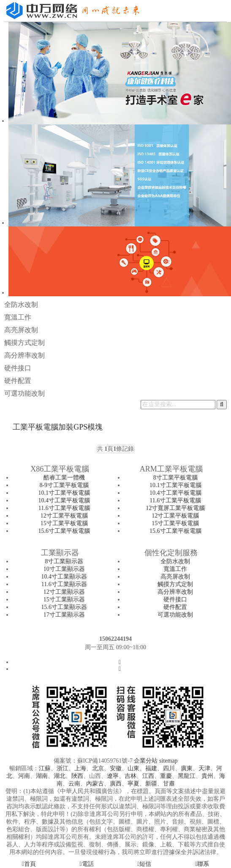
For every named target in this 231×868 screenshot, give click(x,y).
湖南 (42, 776)
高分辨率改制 (24, 355)
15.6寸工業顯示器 (64, 607)
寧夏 (133, 784)
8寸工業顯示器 (64, 561)
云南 (74, 784)
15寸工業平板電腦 (64, 523)
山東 (133, 768)
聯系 (202, 864)
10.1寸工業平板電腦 (64, 493)
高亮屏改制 (21, 330)
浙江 (63, 768)
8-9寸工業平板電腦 (64, 485)
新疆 (151, 784)
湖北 (60, 776)
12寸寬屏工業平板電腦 (175, 508)
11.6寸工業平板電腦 (64, 508)
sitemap (168, 761)
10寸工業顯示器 (64, 569)
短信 (144, 864)
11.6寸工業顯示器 (64, 584)
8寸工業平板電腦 (175, 478)
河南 (24, 776)
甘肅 (169, 784)
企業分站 (146, 761)
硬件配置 (18, 381)
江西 (148, 776)
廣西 (116, 784)
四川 (169, 768)
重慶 (166, 776)
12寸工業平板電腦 (64, 516)
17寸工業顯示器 (64, 615)
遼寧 (113, 776)
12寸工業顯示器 (64, 592)
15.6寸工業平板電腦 (64, 531)
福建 (151, 768)
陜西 (77, 776)
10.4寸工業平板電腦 (64, 500)
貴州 (207, 776)
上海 (80, 768)
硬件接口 (18, 368)
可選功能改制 (24, 393)
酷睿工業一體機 (64, 478)
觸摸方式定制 (24, 343)
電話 (87, 864)
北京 (98, 768)
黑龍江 (187, 776)
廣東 (187, 768)
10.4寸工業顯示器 (64, 577)
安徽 (116, 768)
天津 (204, 768)
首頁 (29, 864)
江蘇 (45, 768)
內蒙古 (95, 784)
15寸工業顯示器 (64, 599)
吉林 (130, 776)
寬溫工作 (18, 317)
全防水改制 (21, 304)
